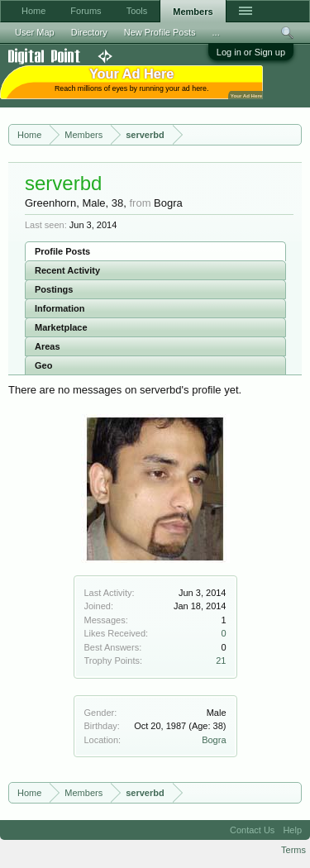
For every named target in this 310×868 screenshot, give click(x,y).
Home (33, 11)
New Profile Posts (160, 32)
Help (292, 830)
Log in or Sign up (251, 52)
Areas (48, 346)
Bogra (214, 740)
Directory (89, 32)
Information (60, 308)
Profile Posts (62, 251)
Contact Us (252, 830)
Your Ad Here (246, 95)
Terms (293, 850)
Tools (137, 11)
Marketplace (61, 327)
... (216, 32)
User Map (35, 32)
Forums (86, 11)
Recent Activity (67, 270)
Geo (43, 365)
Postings (54, 289)
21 (221, 661)
